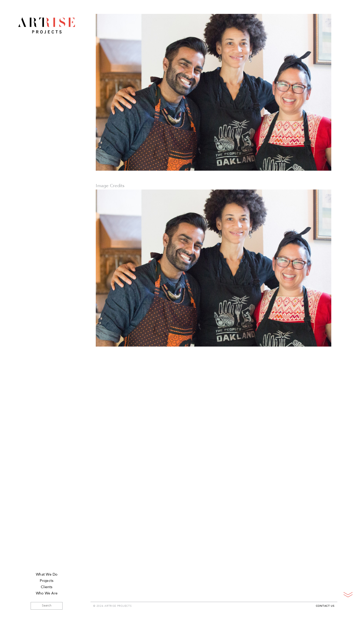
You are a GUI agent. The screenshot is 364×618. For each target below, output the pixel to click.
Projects (47, 581)
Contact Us (325, 606)
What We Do (47, 575)
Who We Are (47, 594)
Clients (47, 587)
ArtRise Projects (47, 25)
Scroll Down (348, 594)
